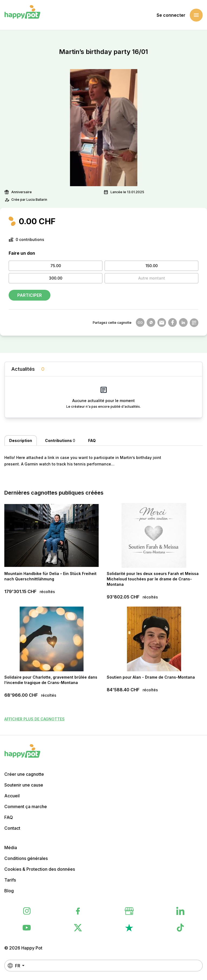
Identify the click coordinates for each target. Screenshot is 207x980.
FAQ (9, 817)
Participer (30, 295)
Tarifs (10, 880)
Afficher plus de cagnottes (34, 719)
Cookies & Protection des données (40, 869)
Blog (9, 891)
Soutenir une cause (24, 785)
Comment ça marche (26, 807)
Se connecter (171, 15)
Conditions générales (26, 858)
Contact (12, 828)
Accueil (12, 796)
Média (11, 848)
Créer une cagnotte (24, 774)
